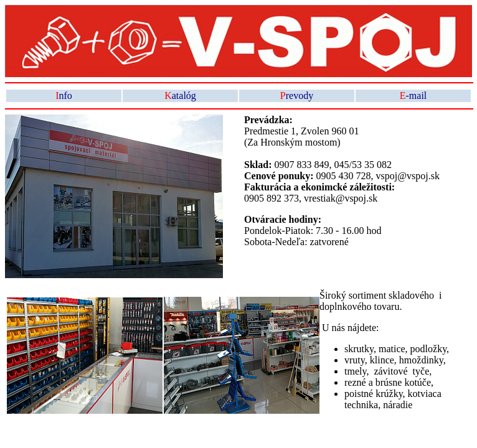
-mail (413, 96)
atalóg (180, 96)
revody (297, 96)
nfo (64, 96)
